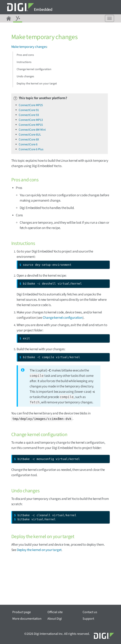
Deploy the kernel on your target (37, 84)
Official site (55, 612)
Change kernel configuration (34, 69)
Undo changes (25, 76)
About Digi (55, 619)
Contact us (90, 612)
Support (88, 619)
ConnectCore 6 (28, 144)
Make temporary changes (29, 47)
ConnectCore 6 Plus (31, 149)
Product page (22, 612)
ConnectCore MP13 (31, 120)
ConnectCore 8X (29, 140)
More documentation (27, 619)
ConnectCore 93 (29, 115)
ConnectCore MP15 (31, 125)
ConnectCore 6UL (30, 135)
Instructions (24, 62)
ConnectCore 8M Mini (32, 130)
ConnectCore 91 (29, 110)
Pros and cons (25, 55)
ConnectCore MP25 (31, 105)
